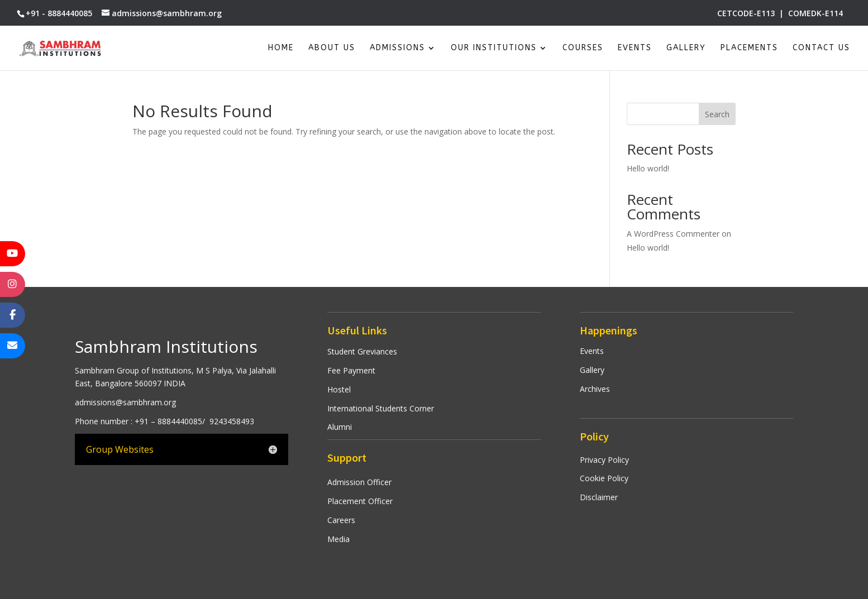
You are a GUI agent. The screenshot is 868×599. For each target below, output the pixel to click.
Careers (341, 520)
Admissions (397, 48)
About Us (332, 48)
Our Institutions (494, 48)
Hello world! (648, 168)
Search (717, 114)
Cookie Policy (604, 478)
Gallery (686, 48)
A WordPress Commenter (673, 234)
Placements (749, 48)
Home (281, 48)
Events (635, 48)
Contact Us (821, 48)
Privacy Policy (604, 460)
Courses (583, 48)
